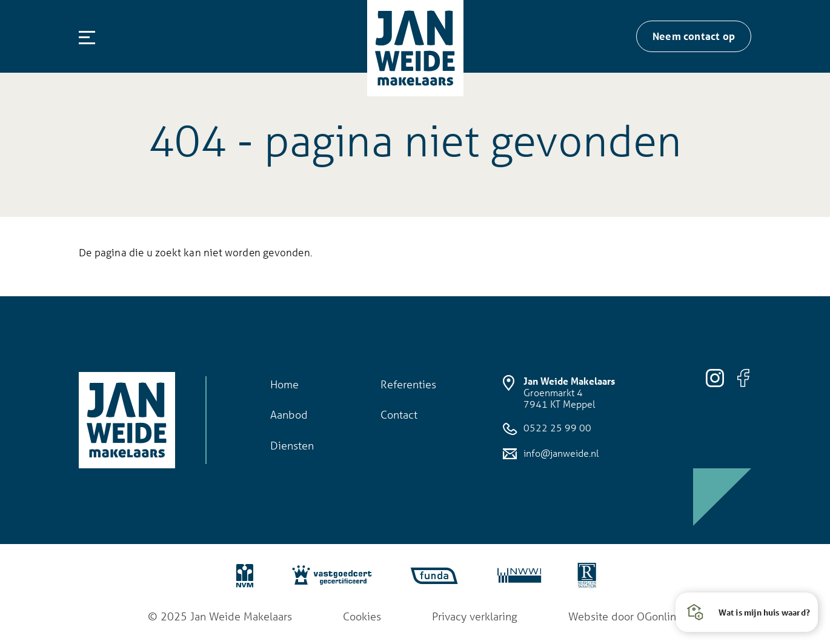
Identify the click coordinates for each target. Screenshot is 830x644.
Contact (399, 414)
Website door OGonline (625, 616)
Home (284, 384)
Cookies (362, 616)
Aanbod (289, 414)
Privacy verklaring (475, 616)
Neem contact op (694, 36)
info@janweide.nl (551, 453)
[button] (747, 612)
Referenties (408, 384)
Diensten (292, 445)
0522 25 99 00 (547, 428)
